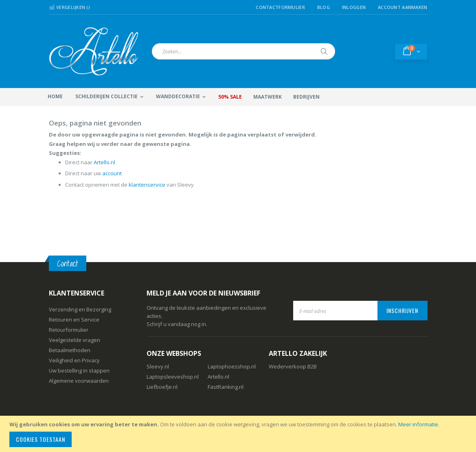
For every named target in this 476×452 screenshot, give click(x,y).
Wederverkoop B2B (293, 366)
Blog (324, 7)
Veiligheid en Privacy (74, 360)
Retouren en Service (74, 320)
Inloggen (354, 7)
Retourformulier (69, 330)
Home (55, 96)
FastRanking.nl (226, 387)
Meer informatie (418, 424)
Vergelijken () (70, 7)
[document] (239, 434)
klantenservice (147, 185)
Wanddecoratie (178, 96)
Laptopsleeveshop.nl (173, 377)
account (112, 173)
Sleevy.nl (158, 366)
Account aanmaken (403, 7)
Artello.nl (104, 162)
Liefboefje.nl (162, 387)
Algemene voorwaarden (79, 381)
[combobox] (243, 51)
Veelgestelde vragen (75, 340)
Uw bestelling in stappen (79, 370)
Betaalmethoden (70, 350)
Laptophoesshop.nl (232, 366)
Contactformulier (280, 7)
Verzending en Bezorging (80, 309)
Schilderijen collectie (106, 96)
